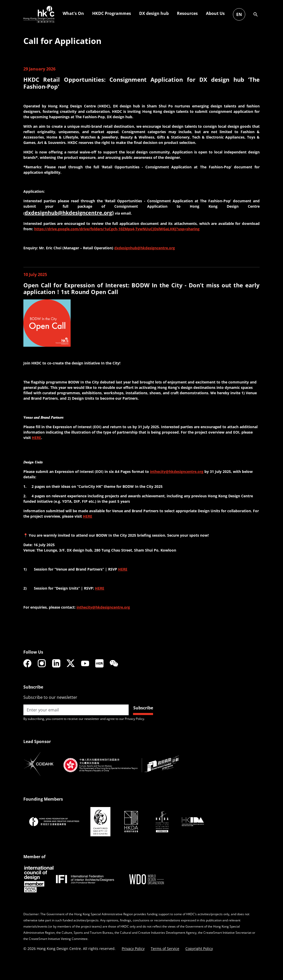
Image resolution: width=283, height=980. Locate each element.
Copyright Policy (199, 949)
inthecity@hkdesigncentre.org (177, 471)
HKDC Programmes (232, 13)
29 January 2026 (39, 69)
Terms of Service (165, 949)
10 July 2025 (35, 274)
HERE (36, 438)
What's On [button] (194, 13)
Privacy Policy (133, 949)
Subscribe (143, 708)
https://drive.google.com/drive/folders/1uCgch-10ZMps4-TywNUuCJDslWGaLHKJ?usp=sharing (117, 229)
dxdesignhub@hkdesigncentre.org (145, 248)
